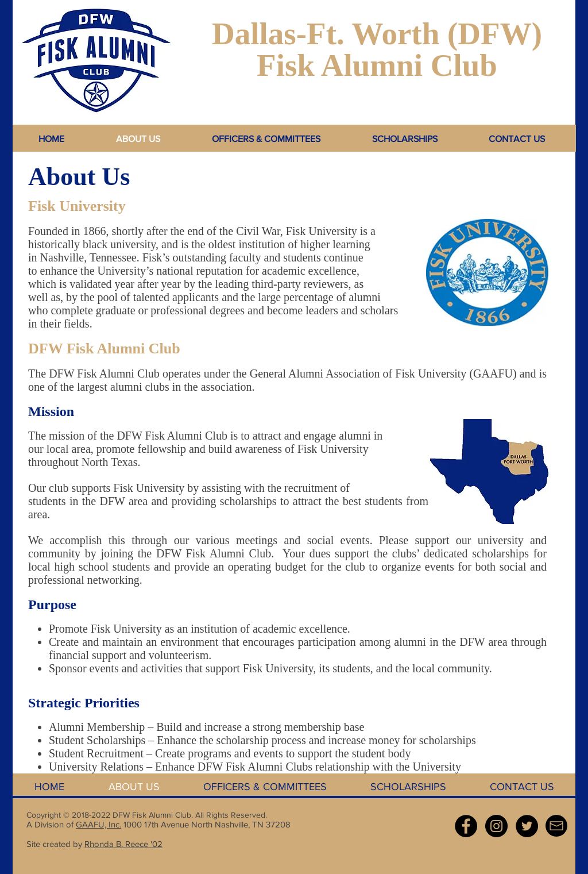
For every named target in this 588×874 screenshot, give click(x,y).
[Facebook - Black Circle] (466, 826)
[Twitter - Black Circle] (527, 826)
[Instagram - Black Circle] (496, 826)
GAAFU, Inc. (98, 824)
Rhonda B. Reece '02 (123, 844)
